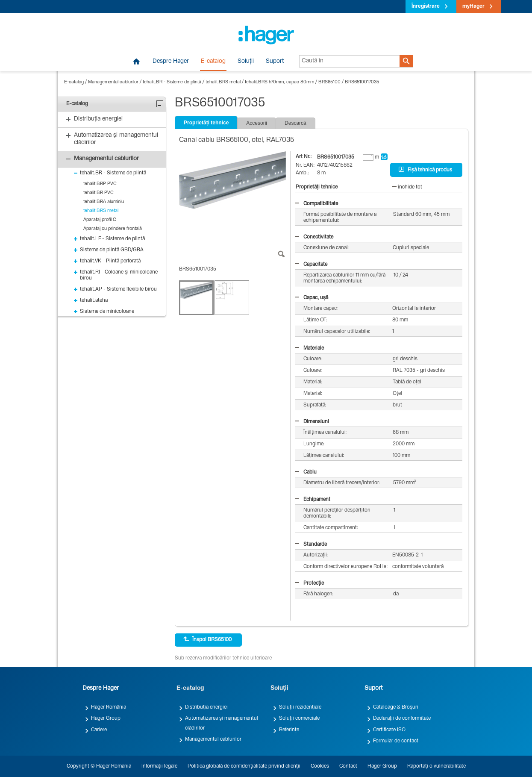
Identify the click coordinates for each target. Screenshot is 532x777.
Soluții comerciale (299, 718)
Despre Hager (171, 62)
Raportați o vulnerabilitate (436, 766)
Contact (348, 766)
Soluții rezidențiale (300, 707)
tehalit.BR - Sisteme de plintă (172, 82)
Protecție (309, 583)
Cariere (99, 730)
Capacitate (311, 265)
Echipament (313, 500)
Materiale (309, 348)
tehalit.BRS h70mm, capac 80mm (279, 82)
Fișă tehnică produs (425, 170)
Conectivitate (314, 237)
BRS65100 (329, 82)
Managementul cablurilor (113, 82)
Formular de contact (396, 741)
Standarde (311, 544)
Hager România (109, 707)
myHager (473, 6)
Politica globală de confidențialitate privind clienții (244, 766)
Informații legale (159, 766)
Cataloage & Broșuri (396, 707)
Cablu (306, 472)
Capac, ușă (312, 298)
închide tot (407, 187)
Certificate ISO (389, 730)
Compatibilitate (316, 204)
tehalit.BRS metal (223, 82)
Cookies (320, 766)
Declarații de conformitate (402, 718)
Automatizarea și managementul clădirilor (222, 723)
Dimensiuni (312, 422)
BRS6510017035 (362, 82)
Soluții (246, 62)
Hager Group (106, 718)
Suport (275, 62)
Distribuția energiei (206, 707)
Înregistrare (426, 6)
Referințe (289, 730)
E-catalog (213, 62)
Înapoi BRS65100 (207, 639)
